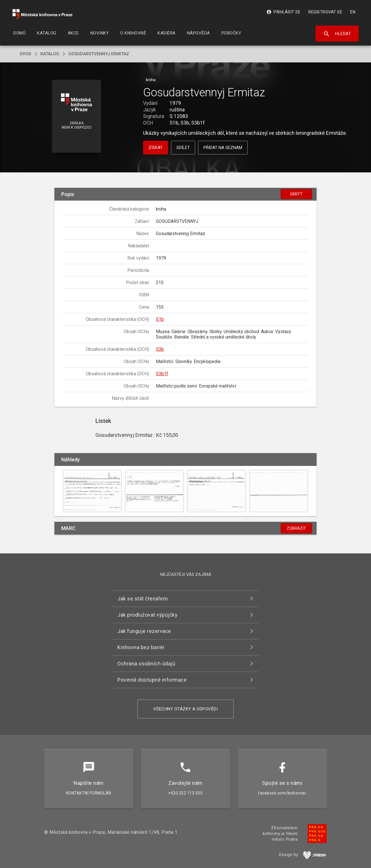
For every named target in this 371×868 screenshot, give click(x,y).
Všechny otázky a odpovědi (186, 709)
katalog (50, 54)
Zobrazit (296, 528)
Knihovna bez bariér (141, 647)
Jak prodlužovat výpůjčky (147, 615)
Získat (156, 148)
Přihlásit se (283, 12)
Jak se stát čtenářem (143, 599)
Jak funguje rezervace (144, 631)
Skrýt (296, 194)
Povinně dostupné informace (152, 680)
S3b (160, 349)
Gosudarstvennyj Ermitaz (99, 54)
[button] (77, 117)
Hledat (337, 34)
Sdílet (183, 148)
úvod (26, 54)
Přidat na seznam (223, 148)
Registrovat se (325, 12)
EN (353, 12)
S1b (160, 319)
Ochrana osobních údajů (146, 664)
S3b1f (162, 374)
